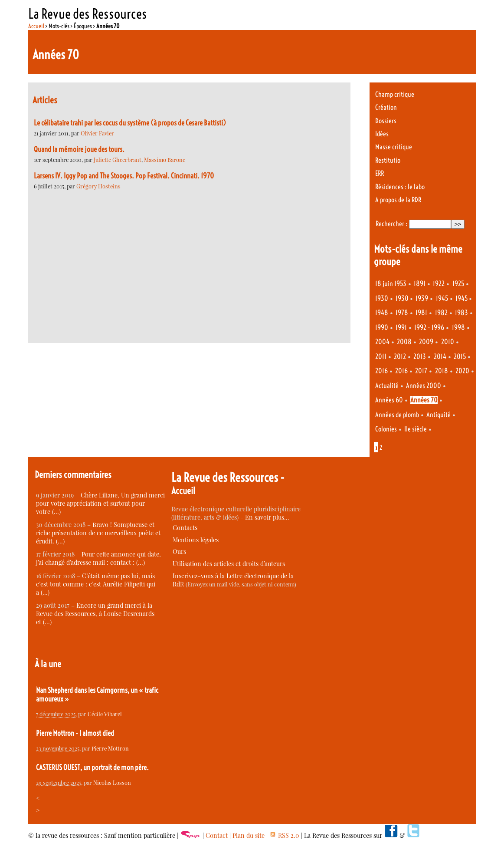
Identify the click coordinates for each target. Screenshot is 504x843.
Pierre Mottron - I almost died (75, 733)
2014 (440, 357)
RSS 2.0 (284, 835)
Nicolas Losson (112, 782)
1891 (420, 284)
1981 (421, 313)
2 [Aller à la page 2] (381, 448)
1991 (401, 328)
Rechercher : (391, 224)
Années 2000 (424, 386)
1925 (458, 284)
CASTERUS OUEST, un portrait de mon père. (92, 767)
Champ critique (395, 94)
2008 (404, 342)
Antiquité (439, 415)
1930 (382, 298)
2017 (421, 371)
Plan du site (249, 835)
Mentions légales (196, 540)
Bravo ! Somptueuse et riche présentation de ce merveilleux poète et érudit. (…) (98, 533)
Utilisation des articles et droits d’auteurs (229, 564)
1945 (442, 298)
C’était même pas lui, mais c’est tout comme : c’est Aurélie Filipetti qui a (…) (96, 584)
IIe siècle (416, 429)
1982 (441, 313)
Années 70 (424, 400)
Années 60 (389, 400)
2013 (420, 357)
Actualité (387, 386)
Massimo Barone (165, 160)
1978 (402, 313)
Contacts (185, 528)
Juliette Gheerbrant (118, 160)
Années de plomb (397, 415)
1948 (382, 313)
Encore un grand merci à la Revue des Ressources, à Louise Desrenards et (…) (95, 614)
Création (386, 107)
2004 (382, 342)
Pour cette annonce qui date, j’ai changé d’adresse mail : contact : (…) (98, 558)
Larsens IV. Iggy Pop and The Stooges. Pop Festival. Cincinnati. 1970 (124, 176)
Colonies (386, 429)
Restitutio (388, 160)
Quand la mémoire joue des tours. (79, 149)
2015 (460, 357)
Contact (217, 835)
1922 (439, 284)
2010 (448, 342)
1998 (458, 328)
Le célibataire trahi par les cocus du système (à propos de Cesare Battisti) (130, 123)
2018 (442, 371)
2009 (426, 342)
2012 (400, 357)
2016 (381, 371)
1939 (422, 298)
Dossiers (386, 121)
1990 (382, 328)
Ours (179, 552)
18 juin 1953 (391, 284)
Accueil (36, 26)
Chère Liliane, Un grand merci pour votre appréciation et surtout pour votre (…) (100, 503)
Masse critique (394, 147)
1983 (461, 313)
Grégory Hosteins (98, 186)
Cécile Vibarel (105, 714)
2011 (381, 357)
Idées (382, 134)
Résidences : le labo (400, 187)
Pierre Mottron (110, 748)
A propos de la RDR (398, 200)
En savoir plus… (267, 517)
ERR (380, 173)
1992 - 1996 (429, 328)
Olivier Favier (97, 133)
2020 (462, 371)
